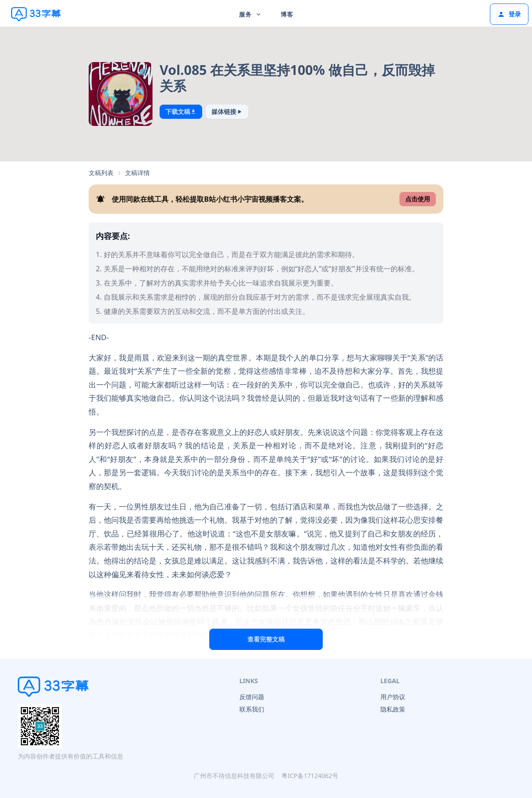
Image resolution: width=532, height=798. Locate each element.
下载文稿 (181, 111)
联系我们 (252, 709)
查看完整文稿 (266, 639)
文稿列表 (101, 173)
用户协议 (393, 697)
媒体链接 (227, 111)
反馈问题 (252, 697)
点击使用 (418, 199)
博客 (287, 14)
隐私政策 (393, 709)
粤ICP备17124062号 (310, 776)
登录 (509, 14)
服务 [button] (251, 14)
